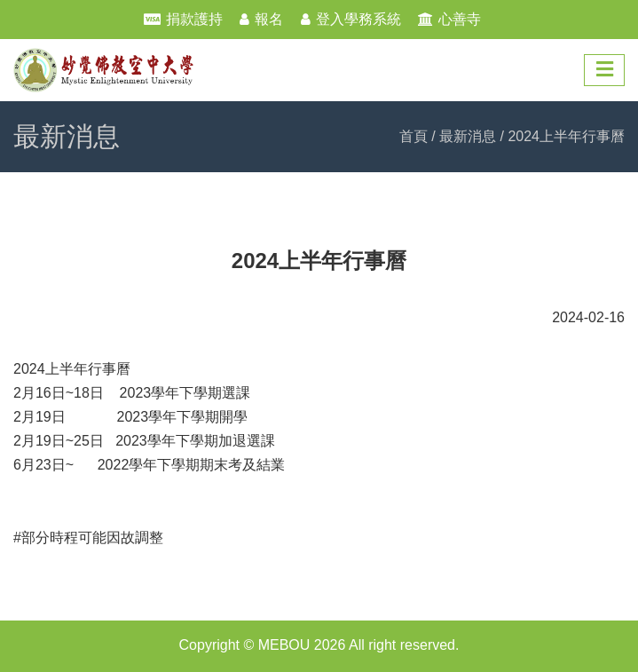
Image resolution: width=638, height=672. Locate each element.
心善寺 (460, 19)
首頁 (414, 136)
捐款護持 (194, 19)
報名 (269, 19)
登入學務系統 (358, 19)
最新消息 (468, 136)
